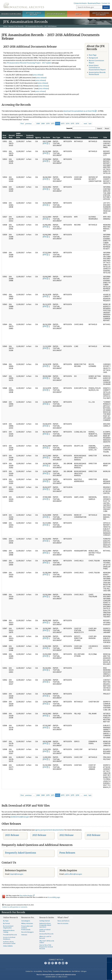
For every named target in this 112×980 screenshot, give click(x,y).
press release (38, 75)
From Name (93, 137)
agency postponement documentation (50, 830)
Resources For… (28, 917)
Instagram (52, 963)
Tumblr (56, 963)
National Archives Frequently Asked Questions (45, 925)
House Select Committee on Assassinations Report (97, 67)
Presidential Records (10, 935)
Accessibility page (54, 897)
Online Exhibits (8, 946)
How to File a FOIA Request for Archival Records (46, 947)
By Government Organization (8, 927)
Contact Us (106, 3)
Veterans (24, 935)
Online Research (10, 917)
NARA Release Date (19, 135)
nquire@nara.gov (17, 874)
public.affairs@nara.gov (73, 874)
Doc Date (46, 137)
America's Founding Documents (101, 14)
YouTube (59, 963)
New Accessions (63, 923)
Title (105, 137)
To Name (78, 137)
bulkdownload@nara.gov (20, 817)
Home (5, 26)
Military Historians (27, 923)
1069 (43, 124)
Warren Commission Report (96, 61)
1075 (72, 124)
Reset (107, 128)
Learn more (93, 976)
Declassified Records (46, 934)
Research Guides (47, 917)
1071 (53, 124)
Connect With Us (56, 960)
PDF (45, 143)
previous (28, 124)
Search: (69, 128)
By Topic (6, 921)
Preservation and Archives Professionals (27, 928)
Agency (38, 137)
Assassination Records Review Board (97, 73)
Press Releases (67, 853)
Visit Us (78, 14)
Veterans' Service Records (34, 14)
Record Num (12, 136)
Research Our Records (11, 14)
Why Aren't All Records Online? (47, 942)
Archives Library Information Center (9, 943)
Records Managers (28, 932)
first (22, 124)
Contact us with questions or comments (15, 907)
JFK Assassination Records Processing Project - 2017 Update (29, 63)
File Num (67, 137)
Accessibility (38, 971)
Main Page (93, 55)
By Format (7, 923)
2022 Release (66, 835)
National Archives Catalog (9, 931)
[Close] (109, 960)
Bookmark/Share (94, 3)
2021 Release (93, 835)
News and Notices (63, 921)
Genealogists (26, 921)
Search (106, 7)
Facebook (45, 963)
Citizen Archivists (80, 3)
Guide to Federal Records (45, 930)
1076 (77, 124)
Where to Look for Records (45, 937)
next (85, 124)
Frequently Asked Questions (21, 853)
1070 (48, 124)
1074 (67, 124)
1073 (63, 124)
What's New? (63, 917)
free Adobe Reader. (27, 896)
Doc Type (56, 137)
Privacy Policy (48, 971)
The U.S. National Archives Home (24, 5)
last (90, 124)
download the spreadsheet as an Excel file (79, 111)
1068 (38, 124)
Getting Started (45, 921)
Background (93, 58)
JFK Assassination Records (34, 26)
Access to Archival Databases (9, 938)
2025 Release (12, 835)
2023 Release (39, 835)
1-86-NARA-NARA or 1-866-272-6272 (56, 977)
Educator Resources (56, 14)
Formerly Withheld (30, 136)
